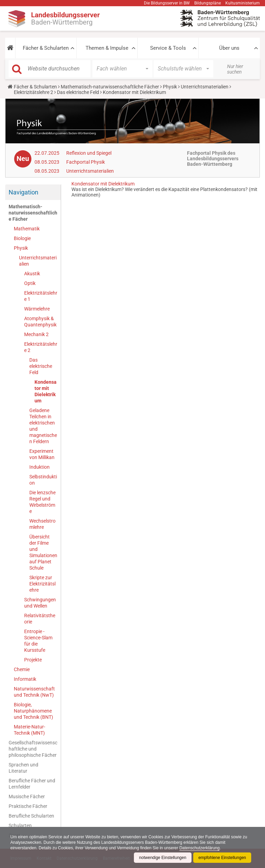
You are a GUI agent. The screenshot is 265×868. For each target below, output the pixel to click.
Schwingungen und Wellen (40, 603)
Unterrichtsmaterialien (205, 87)
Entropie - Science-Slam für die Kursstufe (38, 641)
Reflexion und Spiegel (89, 153)
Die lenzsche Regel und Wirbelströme (42, 502)
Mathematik (27, 229)
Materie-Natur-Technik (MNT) (30, 730)
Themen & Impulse (107, 48)
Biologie (22, 238)
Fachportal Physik (86, 162)
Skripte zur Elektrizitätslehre (42, 584)
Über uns (229, 48)
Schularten (20, 826)
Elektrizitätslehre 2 (33, 92)
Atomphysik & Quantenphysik (40, 322)
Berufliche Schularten (31, 816)
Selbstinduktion (43, 480)
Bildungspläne (208, 3)
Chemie (22, 669)
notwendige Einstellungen (163, 858)
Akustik (32, 274)
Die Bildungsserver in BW (167, 3)
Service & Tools (168, 48)
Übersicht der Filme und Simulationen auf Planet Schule (43, 552)
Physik (170, 87)
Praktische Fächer (28, 806)
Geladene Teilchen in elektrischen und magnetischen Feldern (43, 426)
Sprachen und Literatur (23, 768)
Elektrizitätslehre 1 (41, 296)
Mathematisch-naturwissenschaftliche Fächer (110, 87)
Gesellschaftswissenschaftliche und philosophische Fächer (33, 749)
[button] (10, 48)
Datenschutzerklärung (200, 848)
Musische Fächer (27, 797)
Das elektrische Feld (78, 92)
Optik (30, 283)
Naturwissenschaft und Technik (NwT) (34, 692)
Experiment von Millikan (42, 454)
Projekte (33, 660)
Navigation (23, 192)
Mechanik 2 (36, 334)
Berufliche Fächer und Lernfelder (32, 784)
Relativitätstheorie (40, 619)
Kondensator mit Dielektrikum (46, 391)
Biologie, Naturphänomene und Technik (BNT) (33, 711)
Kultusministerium (243, 3)
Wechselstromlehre (42, 524)
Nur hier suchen (235, 69)
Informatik (25, 679)
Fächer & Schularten (46, 48)
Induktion (40, 467)
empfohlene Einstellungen (222, 858)
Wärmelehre (37, 309)
